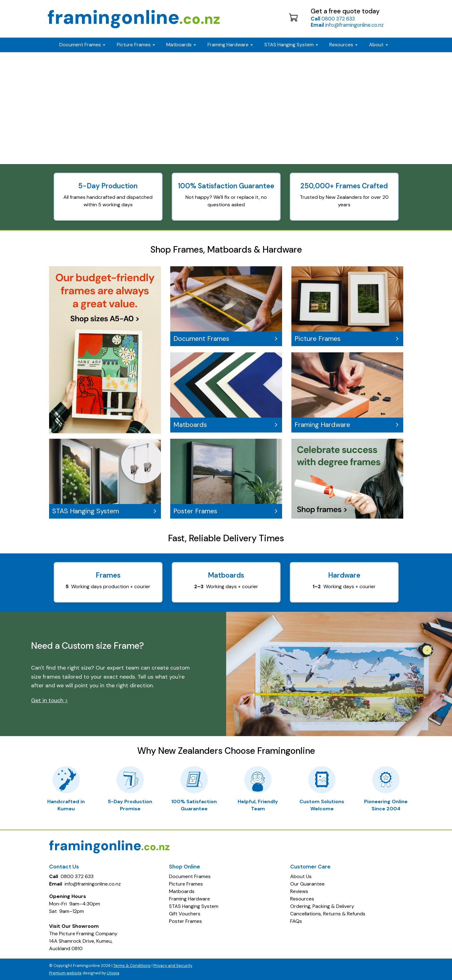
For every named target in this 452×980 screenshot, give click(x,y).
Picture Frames (346, 339)
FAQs (296, 921)
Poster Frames (225, 511)
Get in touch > (50, 700)
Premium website (65, 973)
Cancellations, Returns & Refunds (328, 914)
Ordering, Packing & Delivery (322, 906)
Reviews (299, 891)
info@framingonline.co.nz (347, 25)
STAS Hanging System (104, 511)
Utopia (113, 973)
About (379, 45)
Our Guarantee (307, 884)
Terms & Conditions (132, 966)
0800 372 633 (333, 19)
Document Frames (225, 339)
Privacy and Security (173, 966)
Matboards (225, 425)
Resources (343, 45)
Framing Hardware (346, 425)
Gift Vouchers (185, 914)
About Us (301, 876)
